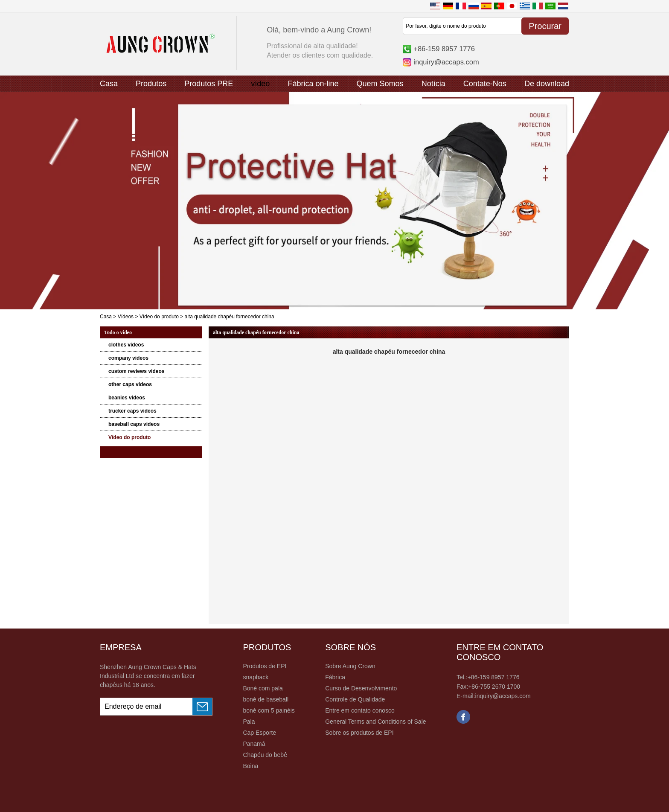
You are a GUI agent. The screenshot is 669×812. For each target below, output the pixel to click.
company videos (128, 358)
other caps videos (130, 384)
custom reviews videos (136, 371)
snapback (256, 677)
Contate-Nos (485, 84)
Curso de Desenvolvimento (361, 688)
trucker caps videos (132, 411)
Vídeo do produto (159, 317)
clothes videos (126, 345)
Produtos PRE (209, 84)
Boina (250, 766)
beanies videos (127, 398)
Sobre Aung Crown (350, 666)
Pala (249, 722)
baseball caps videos (134, 424)
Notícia (433, 84)
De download (547, 84)
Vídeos (126, 317)
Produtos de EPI (265, 666)
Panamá (254, 744)
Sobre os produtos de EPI (359, 733)
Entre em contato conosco (360, 710)
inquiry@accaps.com (446, 62)
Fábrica (335, 677)
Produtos (151, 84)
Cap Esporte (259, 733)
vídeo (260, 84)
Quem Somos (380, 84)
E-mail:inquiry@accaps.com (494, 696)
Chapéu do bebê (265, 755)
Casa (109, 84)
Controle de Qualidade (355, 699)
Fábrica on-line (313, 84)
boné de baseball (266, 699)
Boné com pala (263, 688)
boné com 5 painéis (269, 710)
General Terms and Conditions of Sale (375, 722)
